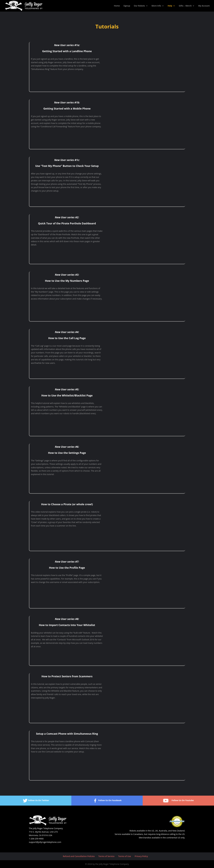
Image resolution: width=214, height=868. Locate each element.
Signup (127, 6)
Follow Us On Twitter (36, 801)
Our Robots (139, 6)
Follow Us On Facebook (107, 801)
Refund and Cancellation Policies (79, 856)
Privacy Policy (141, 856)
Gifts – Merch (185, 6)
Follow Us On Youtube (178, 801)
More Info (156, 6)
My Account (204, 6)
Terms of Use (125, 856)
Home (117, 6)
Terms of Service (106, 856)
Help (170, 6)
